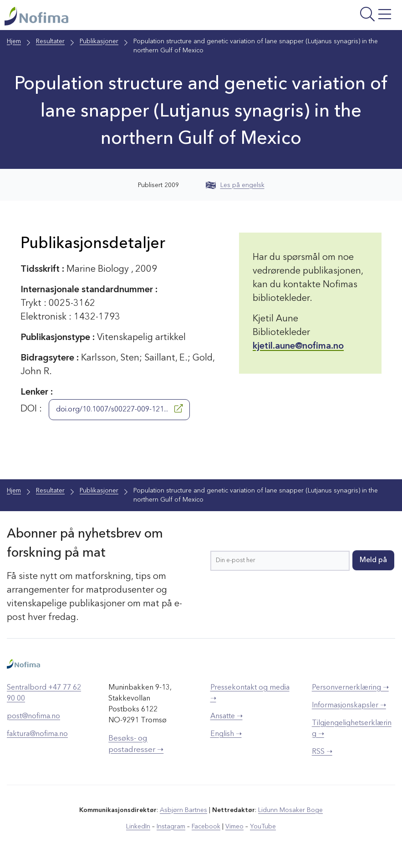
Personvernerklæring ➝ (350, 688)
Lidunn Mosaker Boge (290, 810)
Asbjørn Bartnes (183, 810)
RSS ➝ (322, 752)
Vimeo (234, 827)
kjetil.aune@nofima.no (298, 346)
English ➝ (226, 734)
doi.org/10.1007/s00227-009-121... (119, 409)
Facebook (206, 827)
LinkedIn (138, 827)
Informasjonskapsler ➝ (349, 706)
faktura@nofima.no (37, 734)
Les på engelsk (235, 185)
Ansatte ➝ (226, 716)
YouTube (263, 827)
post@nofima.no (33, 716)
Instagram (171, 827)
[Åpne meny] (329, 17)
